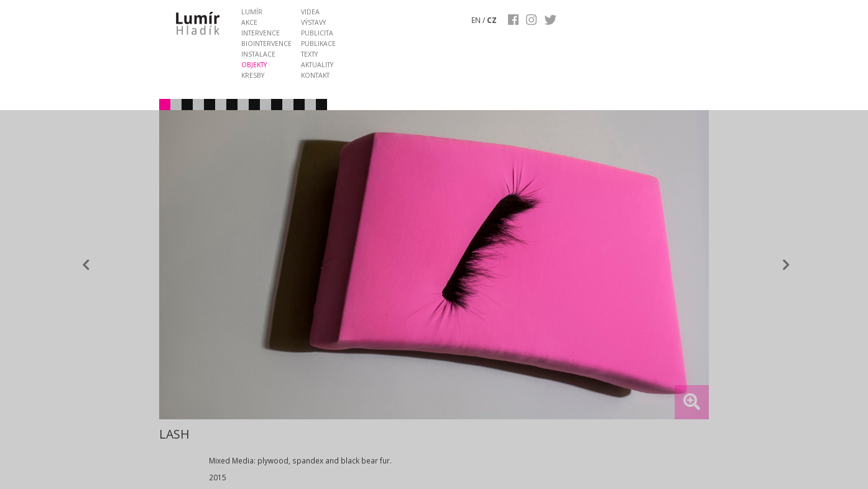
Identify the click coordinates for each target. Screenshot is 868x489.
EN (476, 20)
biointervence (266, 44)
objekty (254, 65)
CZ (492, 20)
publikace (318, 44)
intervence (261, 33)
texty (309, 54)
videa (310, 12)
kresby (253, 75)
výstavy (313, 22)
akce (249, 22)
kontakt (315, 75)
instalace (258, 54)
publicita (317, 33)
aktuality (317, 65)
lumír (252, 12)
